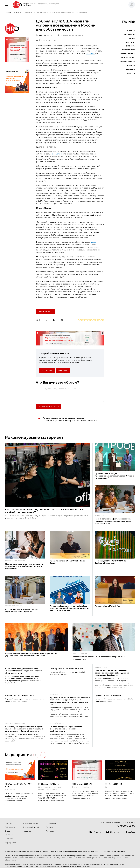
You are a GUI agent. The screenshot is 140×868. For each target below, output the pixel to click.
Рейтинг (131, 73)
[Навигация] (6, 5)
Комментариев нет (46, 40)
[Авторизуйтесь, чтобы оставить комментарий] (70, 394)
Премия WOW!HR (128, 54)
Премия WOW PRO (127, 58)
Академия (130, 69)
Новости (131, 30)
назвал (94, 242)
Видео (132, 38)
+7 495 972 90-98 (126, 826)
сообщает (90, 54)
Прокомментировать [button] (49, 407)
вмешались (57, 154)
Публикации (129, 34)
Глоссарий (50, 831)
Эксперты (131, 46)
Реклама (131, 65)
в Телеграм (47, 370)
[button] (131, 5)
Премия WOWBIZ (128, 62)
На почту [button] (63, 370)
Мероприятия (129, 50)
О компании (51, 823)
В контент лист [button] (46, 311)
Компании (130, 42)
